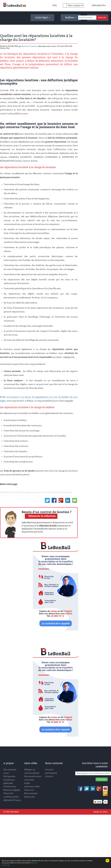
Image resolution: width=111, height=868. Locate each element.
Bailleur (71, 18)
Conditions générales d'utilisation (10, 783)
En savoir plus (6, 865)
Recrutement (31, 793)
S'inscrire (29, 790)
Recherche (29, 797)
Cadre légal (42, 18)
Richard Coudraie (30, 46)
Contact (49, 776)
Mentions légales (12, 790)
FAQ (55, 5)
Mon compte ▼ (75, 5)
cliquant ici (35, 863)
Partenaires (9, 776)
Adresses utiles (32, 787)
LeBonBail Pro (99, 5)
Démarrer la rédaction (42, 516)
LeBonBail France (12, 800)
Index (27, 783)
